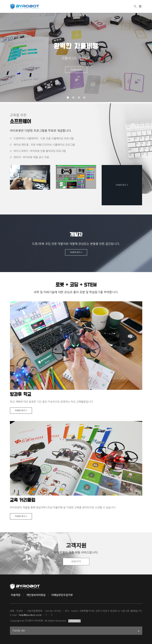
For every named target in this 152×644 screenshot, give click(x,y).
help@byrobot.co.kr (30, 615)
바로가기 (76, 562)
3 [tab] (79, 98)
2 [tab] (73, 98)
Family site (76, 631)
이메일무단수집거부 (62, 595)
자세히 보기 (76, 70)
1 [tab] (68, 98)
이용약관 (16, 595)
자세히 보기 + (122, 185)
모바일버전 (74, 621)
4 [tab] (84, 98)
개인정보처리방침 (36, 595)
